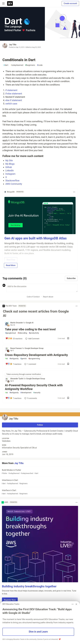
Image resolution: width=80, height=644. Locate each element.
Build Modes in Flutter (40, 472)
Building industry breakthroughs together (29, 586)
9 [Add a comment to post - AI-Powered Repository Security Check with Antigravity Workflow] (30, 398)
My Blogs (10, 164)
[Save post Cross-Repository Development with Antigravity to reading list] (68, 364)
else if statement (14, 100)
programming (34, 359)
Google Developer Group (34, 348)
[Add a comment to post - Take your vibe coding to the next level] (14, 339)
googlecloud (11, 333)
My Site (9, 160)
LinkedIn (10, 170)
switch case (11, 104)
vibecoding (22, 333)
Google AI (30, 323)
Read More (11, 265)
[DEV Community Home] (10, 3)
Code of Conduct (33, 297)
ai (7, 359)
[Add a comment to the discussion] (42, 288)
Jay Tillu (13, 45)
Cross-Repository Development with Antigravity (36, 355)
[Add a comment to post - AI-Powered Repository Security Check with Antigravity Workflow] (13, 398)
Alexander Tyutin (17, 379)
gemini (24, 359)
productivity (34, 333)
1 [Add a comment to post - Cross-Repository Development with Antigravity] (30, 364)
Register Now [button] (10, 600)
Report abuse (48, 297)
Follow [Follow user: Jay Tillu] (40, 425)
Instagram (10, 174)
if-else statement (14, 94)
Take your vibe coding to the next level (30, 329)
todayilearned (17, 65)
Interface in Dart (40, 492)
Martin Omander (17, 323)
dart (6, 65)
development (26, 393)
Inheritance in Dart (40, 482)
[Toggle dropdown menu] (74, 192)
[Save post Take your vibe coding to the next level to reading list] (68, 339)
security (37, 393)
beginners (30, 65)
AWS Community (14, 184)
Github (9, 167)
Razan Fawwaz (16, 348)
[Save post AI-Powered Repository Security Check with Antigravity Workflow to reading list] (68, 398)
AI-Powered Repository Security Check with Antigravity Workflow (34, 387)
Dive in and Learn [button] (38, 632)
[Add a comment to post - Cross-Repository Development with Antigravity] (13, 364)
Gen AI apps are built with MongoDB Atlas (36, 238)
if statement (11, 90)
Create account (70, 3)
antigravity (14, 359)
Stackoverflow (12, 181)
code (40, 65)
